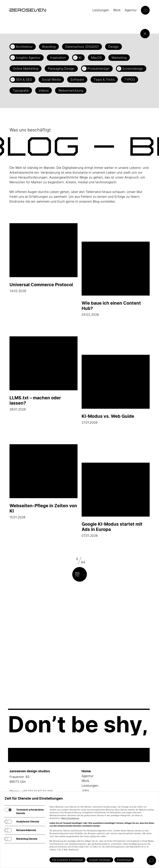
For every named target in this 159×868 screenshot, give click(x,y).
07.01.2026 (116, 500)
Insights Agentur (28, 58)
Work (117, 10)
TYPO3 (130, 80)
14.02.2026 (44, 258)
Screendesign (133, 69)
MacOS (97, 58)
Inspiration (58, 58)
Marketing (119, 58)
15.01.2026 (44, 482)
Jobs (85, 790)
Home (86, 771)
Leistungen (101, 10)
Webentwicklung (71, 90)
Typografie (21, 90)
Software (77, 80)
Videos (44, 90)
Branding (49, 47)
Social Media (51, 80)
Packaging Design (61, 69)
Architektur (24, 47)
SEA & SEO (24, 80)
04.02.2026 (116, 279)
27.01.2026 (116, 390)
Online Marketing (25, 69)
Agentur (131, 10)
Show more (77, 574)
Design (114, 47)
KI (80, 58)
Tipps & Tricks (104, 80)
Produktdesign (98, 69)
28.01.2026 (44, 374)
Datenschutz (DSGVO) (82, 47)
